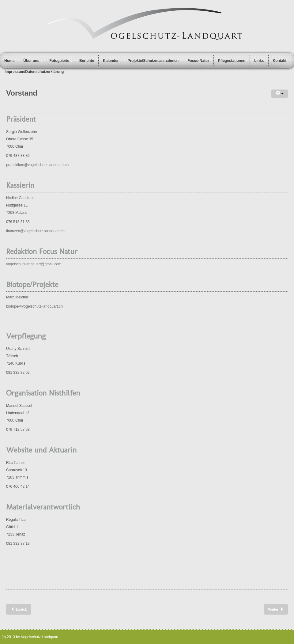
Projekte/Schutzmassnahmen (153, 61)
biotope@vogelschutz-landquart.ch (34, 306)
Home (9, 61)
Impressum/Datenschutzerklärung (34, 72)
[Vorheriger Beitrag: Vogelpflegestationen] (19, 609)
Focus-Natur (198, 61)
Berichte (87, 61)
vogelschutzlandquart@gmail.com (34, 264)
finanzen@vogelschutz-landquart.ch (35, 231)
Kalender (111, 61)
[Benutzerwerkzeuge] (280, 94)
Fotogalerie (59, 61)
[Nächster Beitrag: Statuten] (276, 609)
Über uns (31, 61)
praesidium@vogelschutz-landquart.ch (37, 165)
